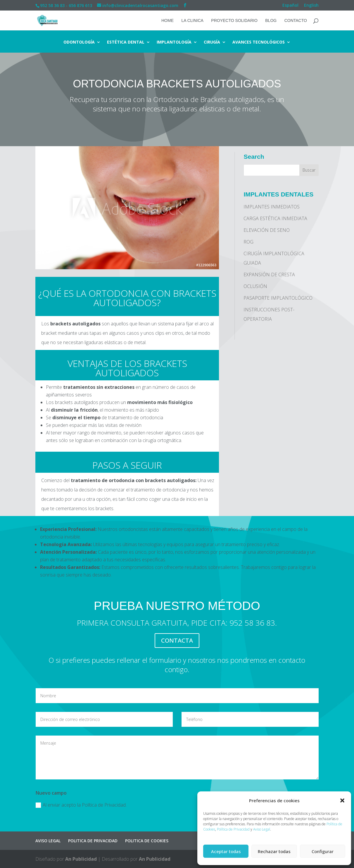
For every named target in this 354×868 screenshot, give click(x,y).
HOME (167, 21)
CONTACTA (177, 640)
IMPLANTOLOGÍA (174, 42)
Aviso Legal (262, 829)
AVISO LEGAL (48, 841)
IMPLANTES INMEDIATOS (272, 207)
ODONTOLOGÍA (79, 42)
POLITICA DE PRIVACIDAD (93, 841)
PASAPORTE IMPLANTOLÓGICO (278, 298)
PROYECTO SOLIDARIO (234, 21)
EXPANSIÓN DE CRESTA (269, 275)
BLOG (271, 21)
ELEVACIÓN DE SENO (267, 230)
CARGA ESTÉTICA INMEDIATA (275, 218)
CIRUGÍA (212, 42)
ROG (248, 242)
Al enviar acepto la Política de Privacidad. (81, 805)
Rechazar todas (274, 851)
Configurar (323, 851)
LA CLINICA (192, 21)
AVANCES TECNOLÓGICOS (259, 42)
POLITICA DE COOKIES (147, 841)
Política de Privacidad (233, 829)
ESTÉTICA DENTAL (126, 42)
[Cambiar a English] (311, 7)
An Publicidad (81, 859)
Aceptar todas (226, 851)
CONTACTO (296, 21)
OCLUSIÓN (255, 286)
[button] (342, 800)
